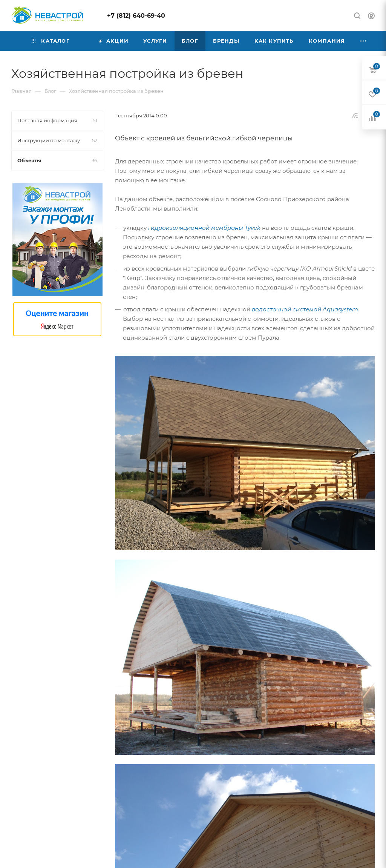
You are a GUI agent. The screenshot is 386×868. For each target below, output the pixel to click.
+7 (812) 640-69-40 (136, 16)
